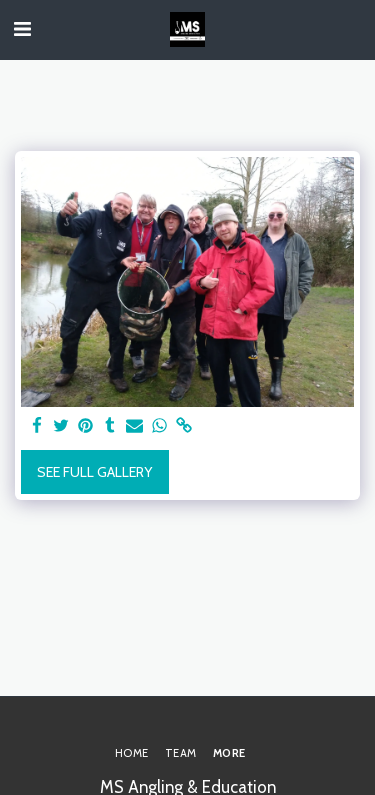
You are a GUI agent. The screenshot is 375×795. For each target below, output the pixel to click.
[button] (22, 29)
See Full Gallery (94, 472)
